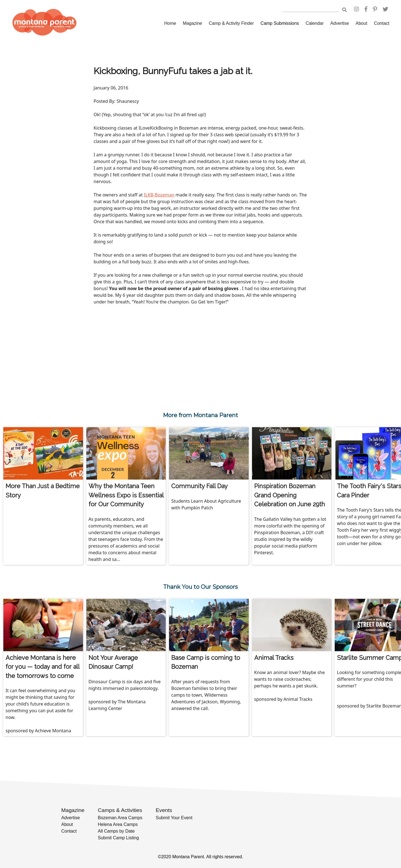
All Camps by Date (116, 831)
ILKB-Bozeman (159, 195)
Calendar (315, 23)
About (361, 23)
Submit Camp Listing (118, 838)
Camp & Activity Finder (231, 23)
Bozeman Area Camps (120, 818)
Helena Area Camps (118, 824)
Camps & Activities (120, 810)
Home (170, 23)
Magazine (192, 23)
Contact (382, 23)
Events (164, 810)
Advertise (340, 23)
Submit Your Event (174, 818)
